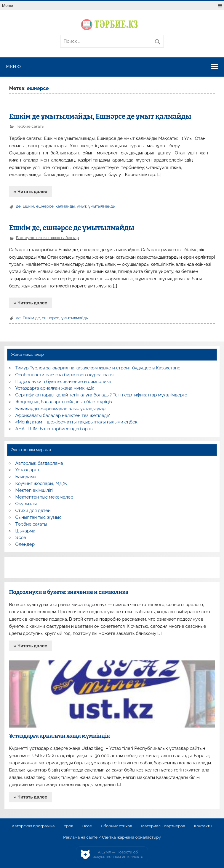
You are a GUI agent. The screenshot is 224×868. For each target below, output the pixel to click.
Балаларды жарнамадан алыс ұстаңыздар (61, 409)
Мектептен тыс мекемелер (44, 497)
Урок (68, 826)
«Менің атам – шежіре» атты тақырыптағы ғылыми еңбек (76, 422)
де (18, 206)
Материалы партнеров (163, 826)
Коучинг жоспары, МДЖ (41, 483)
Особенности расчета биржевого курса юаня (65, 375)
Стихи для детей (33, 510)
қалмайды (65, 206)
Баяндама (26, 477)
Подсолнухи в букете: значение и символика (63, 382)
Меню (8, 5)
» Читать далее (31, 192)
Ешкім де (31, 318)
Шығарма (25, 531)
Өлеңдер (25, 544)
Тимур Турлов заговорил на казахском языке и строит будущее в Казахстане (98, 368)
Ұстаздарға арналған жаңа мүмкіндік (55, 388)
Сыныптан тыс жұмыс (39, 517)
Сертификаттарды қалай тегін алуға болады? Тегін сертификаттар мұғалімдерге (101, 395)
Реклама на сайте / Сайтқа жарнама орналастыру (112, 837)
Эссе (21, 537)
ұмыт (81, 206)
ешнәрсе (45, 206)
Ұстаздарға (27, 470)
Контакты (203, 826)
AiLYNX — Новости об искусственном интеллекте (118, 854)
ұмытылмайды (102, 206)
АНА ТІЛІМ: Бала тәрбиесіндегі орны (54, 429)
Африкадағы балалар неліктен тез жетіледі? (63, 415)
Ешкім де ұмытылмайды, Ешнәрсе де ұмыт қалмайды (100, 117)
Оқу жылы (26, 504)
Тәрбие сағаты (30, 126)
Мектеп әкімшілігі (34, 490)
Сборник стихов (116, 826)
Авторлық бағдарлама (39, 463)
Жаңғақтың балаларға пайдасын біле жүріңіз (64, 402)
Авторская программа (33, 826)
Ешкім (28, 206)
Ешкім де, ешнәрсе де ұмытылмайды (72, 228)
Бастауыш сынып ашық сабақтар (48, 238)
